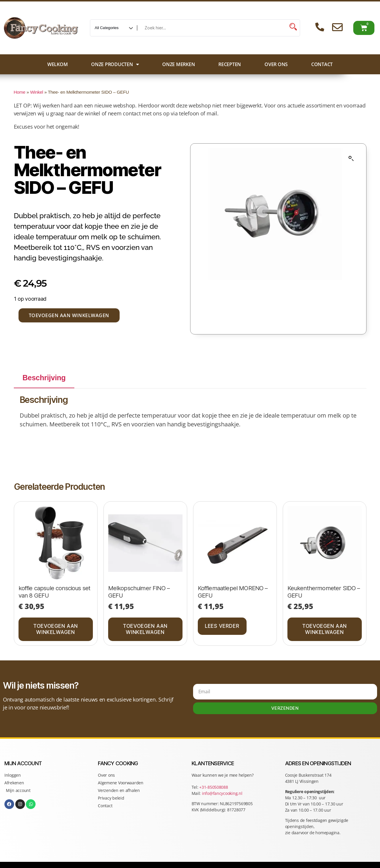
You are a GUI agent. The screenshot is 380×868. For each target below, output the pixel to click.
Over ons (276, 64)
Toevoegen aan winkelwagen (69, 315)
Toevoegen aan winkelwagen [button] (55, 629)
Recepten (230, 64)
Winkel (36, 92)
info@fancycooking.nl (222, 793)
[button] (351, 159)
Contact (322, 64)
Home (20, 92)
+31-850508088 (214, 787)
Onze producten (115, 64)
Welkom (57, 64)
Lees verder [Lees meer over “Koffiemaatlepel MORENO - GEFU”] (222, 626)
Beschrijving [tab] (44, 378)
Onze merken (179, 64)
